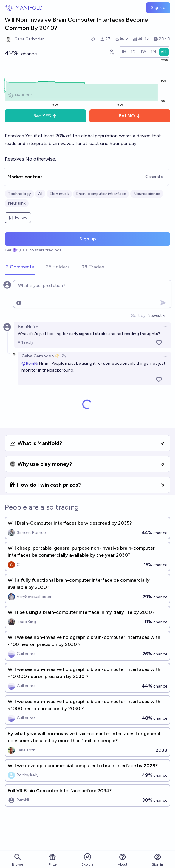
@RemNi (30, 363)
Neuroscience (147, 194)
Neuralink (17, 203)
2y (36, 326)
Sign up (158, 8)
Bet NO (130, 116)
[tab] (20, 267)
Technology (19, 194)
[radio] (124, 52)
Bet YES (45, 116)
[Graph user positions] (111, 52)
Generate (154, 177)
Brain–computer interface (101, 194)
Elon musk (59, 194)
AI (40, 194)
